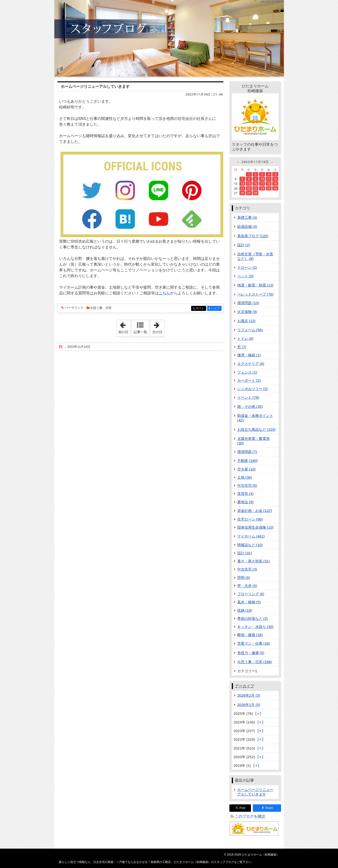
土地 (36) (245, 477)
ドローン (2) (247, 267)
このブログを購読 (250, 816)
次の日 (158, 327)
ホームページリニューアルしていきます (95, 87)
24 (262, 188)
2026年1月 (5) (249, 705)
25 (269, 188)
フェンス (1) (247, 372)
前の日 (124, 327)
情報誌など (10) (250, 545)
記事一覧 (140, 332)
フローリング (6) (251, 594)
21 (242, 188)
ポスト (201, 309)
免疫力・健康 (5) (251, 653)
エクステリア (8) (251, 364)
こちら (164, 293)
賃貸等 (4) (245, 494)
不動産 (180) (247, 461)
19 (275, 184)
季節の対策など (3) (253, 619)
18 (269, 184)
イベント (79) (248, 397)
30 (255, 193)
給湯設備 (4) (247, 227)
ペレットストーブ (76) (255, 294)
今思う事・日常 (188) (255, 662)
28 (242, 193)
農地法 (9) (245, 502)
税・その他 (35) (250, 406)
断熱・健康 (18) (250, 635)
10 (262, 179)
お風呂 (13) (247, 321)
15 (249, 184)
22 (249, 188)
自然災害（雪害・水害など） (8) (255, 256)
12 (275, 179)
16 (255, 184)
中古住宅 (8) (247, 485)
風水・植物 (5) (249, 602)
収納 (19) (245, 610)
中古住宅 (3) (247, 569)
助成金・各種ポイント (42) (255, 418)
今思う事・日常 (101, 308)
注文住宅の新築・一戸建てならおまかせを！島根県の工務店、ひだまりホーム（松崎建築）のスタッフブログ (169, 38)
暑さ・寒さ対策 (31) (254, 561)
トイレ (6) (245, 339)
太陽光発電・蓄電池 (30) (253, 441)
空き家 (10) (247, 469)
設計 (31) (245, 553)
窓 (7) (242, 347)
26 (275, 188)
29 (249, 193)
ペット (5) (245, 276)
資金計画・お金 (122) (255, 511)
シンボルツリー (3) (253, 389)
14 (242, 184)
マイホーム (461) (251, 536)
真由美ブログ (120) (253, 236)
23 (255, 188)
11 (269, 179)
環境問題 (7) (247, 452)
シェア (216, 309)
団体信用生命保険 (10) (255, 527)
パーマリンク (74, 308)
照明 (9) (244, 578)
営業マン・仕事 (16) (254, 643)
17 (262, 184)
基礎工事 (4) (247, 217)
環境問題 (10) (248, 303)
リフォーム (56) (250, 330)
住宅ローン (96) (250, 519)
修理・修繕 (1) (249, 355)
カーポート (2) (249, 380)
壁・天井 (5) (247, 586)
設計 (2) (244, 245)
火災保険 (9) (247, 312)
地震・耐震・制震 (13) (255, 285)
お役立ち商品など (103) (256, 429)
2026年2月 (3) (249, 695)
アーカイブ (244, 686)
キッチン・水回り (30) (255, 627)
